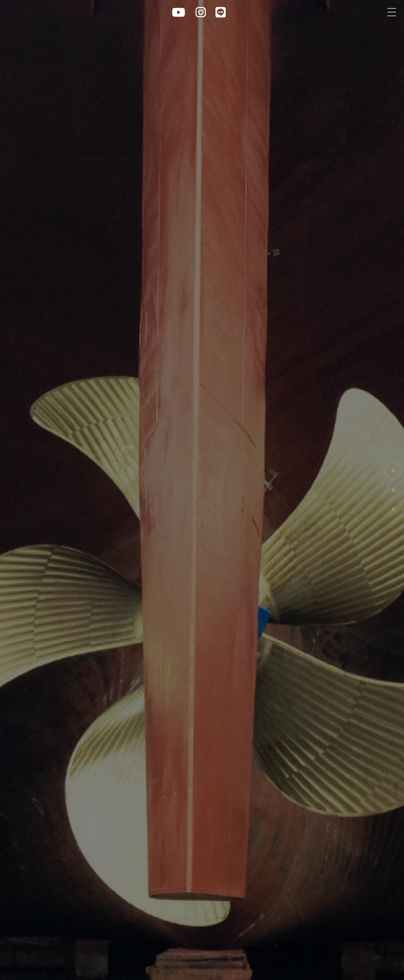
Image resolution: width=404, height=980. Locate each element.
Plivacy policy (165, 948)
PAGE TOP (393, 471)
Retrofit (393, 509)
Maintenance (393, 490)
